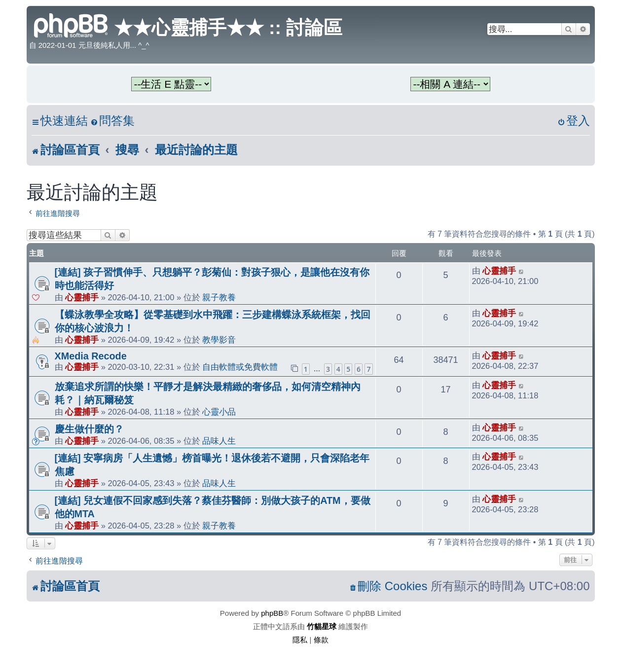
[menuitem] (112, 121)
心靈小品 (219, 412)
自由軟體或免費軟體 (240, 367)
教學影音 (219, 340)
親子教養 (219, 297)
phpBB (272, 613)
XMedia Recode (91, 356)
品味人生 (219, 441)
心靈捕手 (82, 297)
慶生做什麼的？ (89, 429)
